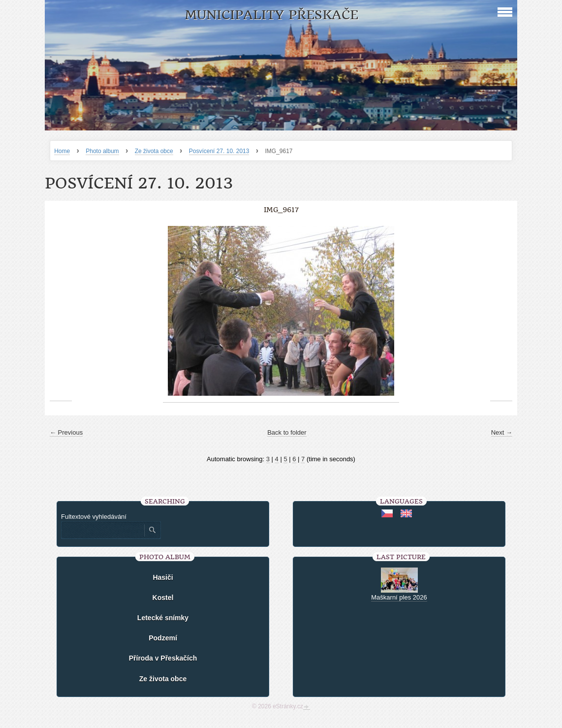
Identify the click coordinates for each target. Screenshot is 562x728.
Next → (502, 432)
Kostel (163, 598)
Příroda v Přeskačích (163, 658)
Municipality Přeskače (271, 15)
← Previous (66, 432)
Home (62, 151)
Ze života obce (154, 151)
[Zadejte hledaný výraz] (102, 530)
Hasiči (163, 577)
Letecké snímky (163, 618)
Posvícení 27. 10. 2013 (219, 151)
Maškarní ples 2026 (399, 597)
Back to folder (287, 432)
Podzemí (163, 638)
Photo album (102, 151)
